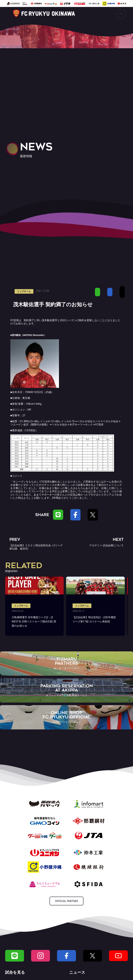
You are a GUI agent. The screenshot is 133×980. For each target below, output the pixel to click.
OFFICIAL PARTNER (67, 901)
